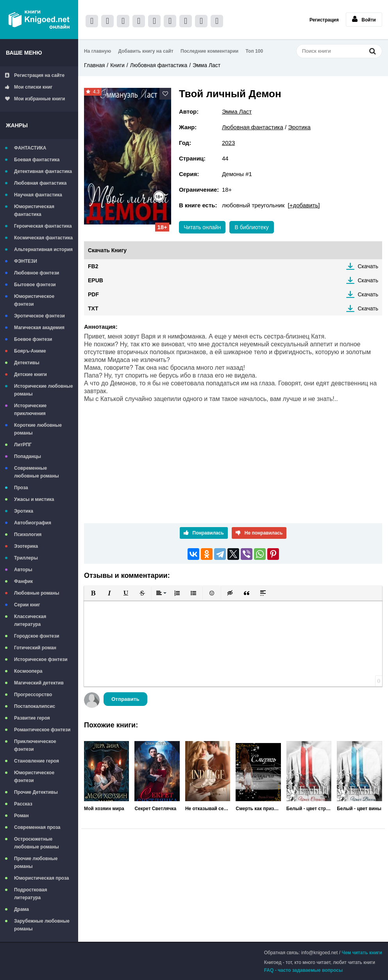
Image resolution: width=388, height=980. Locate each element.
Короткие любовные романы (38, 429)
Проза (21, 488)
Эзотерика (26, 546)
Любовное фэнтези (37, 273)
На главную (97, 51)
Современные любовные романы (37, 472)
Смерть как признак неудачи (258, 809)
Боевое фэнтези (33, 339)
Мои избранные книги (35, 99)
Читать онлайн (202, 227)
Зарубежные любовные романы (42, 925)
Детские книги (30, 374)
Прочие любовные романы (36, 862)
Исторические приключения (30, 410)
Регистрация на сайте (35, 75)
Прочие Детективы (36, 792)
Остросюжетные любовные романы (37, 843)
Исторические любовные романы (44, 390)
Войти (364, 19)
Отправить (125, 699)
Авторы (23, 570)
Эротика (24, 511)
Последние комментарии (209, 51)
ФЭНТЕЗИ (26, 261)
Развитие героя (32, 718)
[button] (93, 593)
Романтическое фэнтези (42, 730)
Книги (117, 65)
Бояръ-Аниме (30, 351)
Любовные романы (37, 593)
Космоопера (28, 671)
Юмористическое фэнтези (34, 300)
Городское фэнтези (37, 636)
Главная (94, 65)
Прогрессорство (33, 695)
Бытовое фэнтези (35, 285)
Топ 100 (255, 51)
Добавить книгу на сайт (146, 51)
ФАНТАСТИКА (30, 148)
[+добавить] (304, 205)
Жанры (17, 125)
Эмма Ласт (207, 65)
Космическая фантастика (43, 238)
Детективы (27, 363)
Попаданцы (28, 456)
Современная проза (37, 827)
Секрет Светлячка (155, 809)
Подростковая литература (31, 894)
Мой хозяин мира (104, 809)
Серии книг (27, 605)
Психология (28, 535)
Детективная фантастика (43, 171)
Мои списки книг (29, 87)
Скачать (368, 266)
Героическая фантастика (43, 226)
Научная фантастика (38, 195)
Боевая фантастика (37, 160)
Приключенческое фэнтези (35, 745)
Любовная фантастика (40, 183)
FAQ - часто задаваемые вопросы (304, 970)
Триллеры (26, 558)
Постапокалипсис (35, 706)
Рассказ (23, 804)
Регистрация (324, 20)
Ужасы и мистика (34, 499)
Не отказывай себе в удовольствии (208, 809)
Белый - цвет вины (359, 809)
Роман (21, 816)
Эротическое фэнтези (39, 316)
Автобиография (33, 523)
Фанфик (23, 581)
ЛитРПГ (23, 445)
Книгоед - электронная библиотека (39, 20)
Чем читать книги (362, 953)
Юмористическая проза (41, 878)
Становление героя (37, 761)
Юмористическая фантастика (34, 210)
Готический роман (35, 648)
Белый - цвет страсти (309, 809)
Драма (21, 909)
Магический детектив (39, 683)
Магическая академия (39, 328)
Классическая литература (30, 620)
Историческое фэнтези (41, 659)
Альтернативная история (43, 249)
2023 (228, 143)
